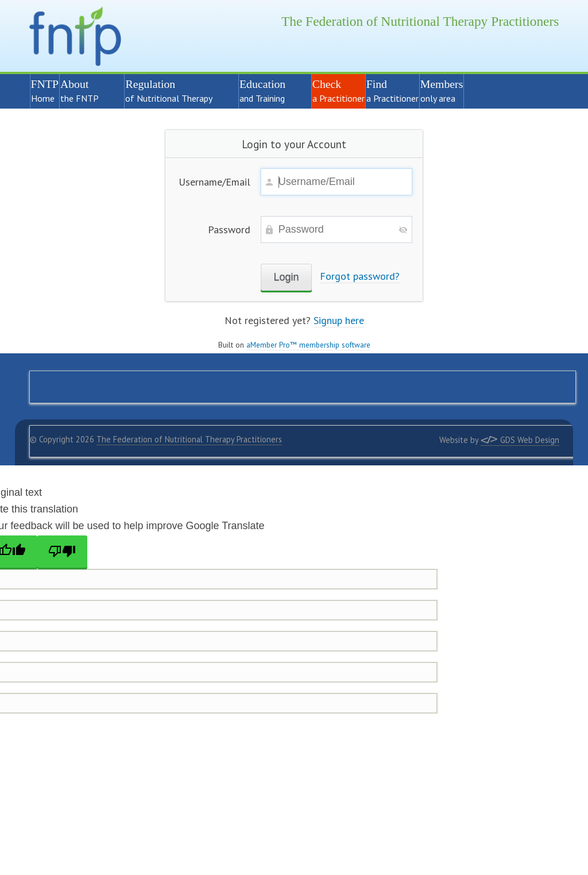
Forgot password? (360, 276)
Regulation (177, 91)
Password (229, 230)
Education (270, 91)
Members (442, 91)
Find (392, 91)
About (87, 91)
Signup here (339, 320)
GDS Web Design (520, 440)
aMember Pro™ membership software (308, 345)
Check (339, 91)
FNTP (45, 91)
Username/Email (214, 182)
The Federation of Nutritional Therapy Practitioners (189, 439)
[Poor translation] (63, 552)
